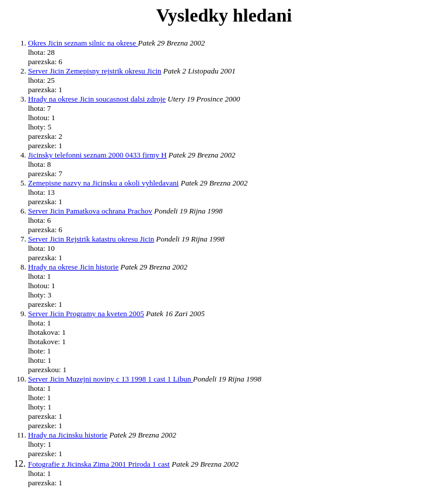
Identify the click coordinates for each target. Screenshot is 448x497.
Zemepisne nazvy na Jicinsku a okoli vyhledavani (103, 183)
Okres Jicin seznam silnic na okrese (83, 43)
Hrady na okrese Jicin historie (73, 267)
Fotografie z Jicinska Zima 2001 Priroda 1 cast (99, 464)
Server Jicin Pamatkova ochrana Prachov (90, 211)
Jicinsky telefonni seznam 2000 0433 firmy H (97, 155)
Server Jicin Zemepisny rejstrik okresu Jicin (95, 71)
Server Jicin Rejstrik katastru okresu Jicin (91, 239)
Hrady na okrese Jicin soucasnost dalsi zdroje (97, 99)
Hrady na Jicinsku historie (68, 435)
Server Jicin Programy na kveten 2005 (86, 314)
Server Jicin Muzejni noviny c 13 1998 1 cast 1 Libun (111, 379)
